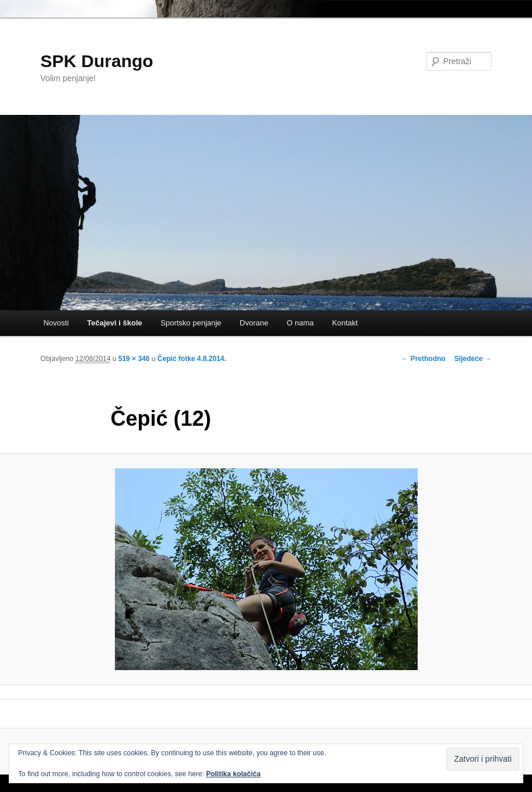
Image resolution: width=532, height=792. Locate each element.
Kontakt (345, 323)
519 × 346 (134, 359)
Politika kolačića (233, 774)
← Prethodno (423, 359)
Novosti (56, 323)
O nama (300, 323)
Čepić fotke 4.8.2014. (192, 359)
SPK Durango (97, 61)
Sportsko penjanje (191, 323)
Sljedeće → (473, 359)
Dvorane (254, 323)
